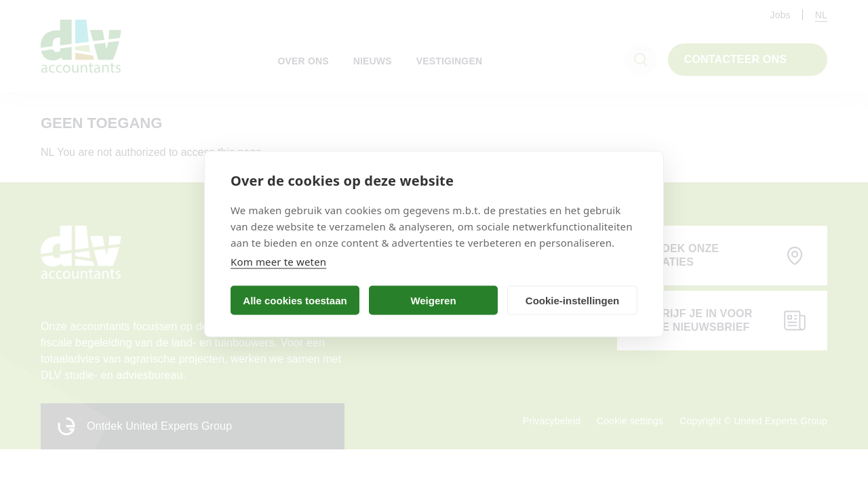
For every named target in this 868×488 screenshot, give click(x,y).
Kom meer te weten (278, 262)
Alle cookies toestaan (295, 300)
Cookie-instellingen (572, 300)
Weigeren (433, 300)
